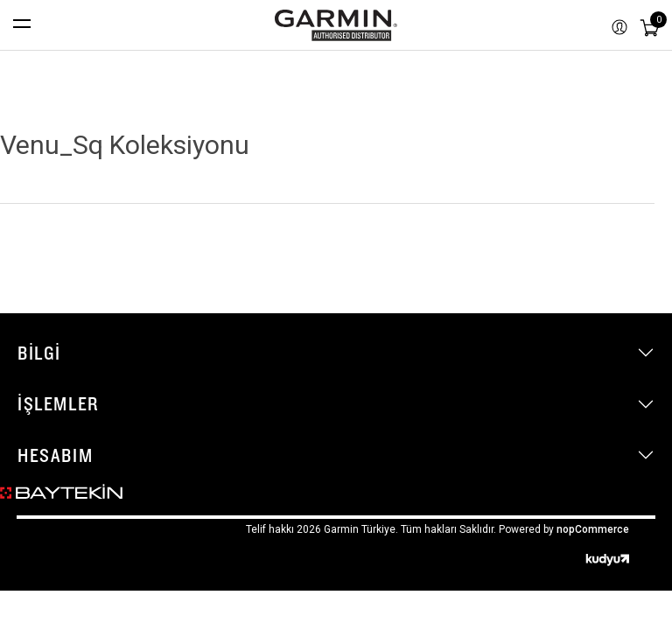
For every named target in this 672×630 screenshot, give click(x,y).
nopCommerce (593, 529)
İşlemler (58, 403)
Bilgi (39, 353)
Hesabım (55, 455)
